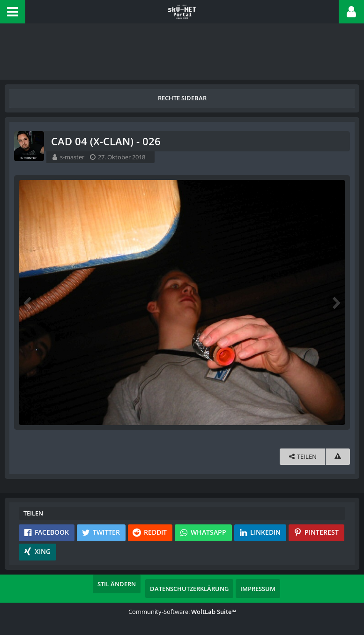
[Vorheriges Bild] (28, 302)
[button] (13, 12)
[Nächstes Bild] (336, 302)
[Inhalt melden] (338, 457)
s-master (72, 157)
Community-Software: (182, 612)
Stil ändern (117, 584)
